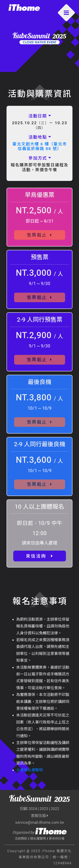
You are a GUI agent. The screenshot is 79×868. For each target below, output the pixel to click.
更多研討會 (57, 839)
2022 (55, 809)
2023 (44, 809)
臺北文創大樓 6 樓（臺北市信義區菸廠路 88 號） (40, 146)
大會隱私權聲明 (29, 770)
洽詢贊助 (21, 839)
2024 (33, 809)
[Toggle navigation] (66, 13)
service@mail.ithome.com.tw (40, 822)
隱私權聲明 (38, 839)
